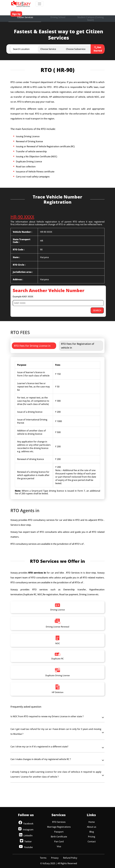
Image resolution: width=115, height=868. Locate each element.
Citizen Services (25, 17)
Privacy (55, 858)
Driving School (58, 17)
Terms (43, 858)
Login (13, 11)
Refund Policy (70, 858)
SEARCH (97, 310)
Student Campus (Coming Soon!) (91, 19)
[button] (33, 49)
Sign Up (16, 14)
